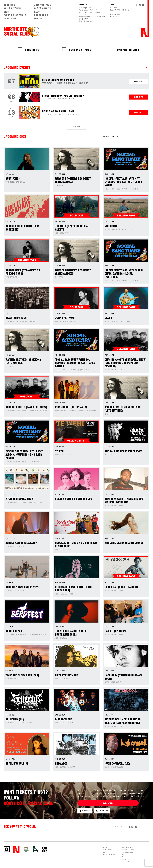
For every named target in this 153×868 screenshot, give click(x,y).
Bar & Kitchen (12, 8)
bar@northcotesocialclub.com (92, 17)
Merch (38, 18)
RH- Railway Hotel (36, 849)
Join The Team (43, 5)
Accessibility (43, 8)
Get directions (86, 21)
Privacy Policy (128, 850)
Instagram (102, 811)
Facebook (85, 811)
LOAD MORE (77, 127)
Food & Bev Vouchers (130, 862)
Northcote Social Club (22, 32)
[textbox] (126, 137)
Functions (10, 18)
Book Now (9, 5)
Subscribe (108, 803)
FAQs (37, 12)
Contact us (41, 15)
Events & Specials (15, 15)
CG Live (45, 849)
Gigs (6, 12)
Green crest (26, 849)
